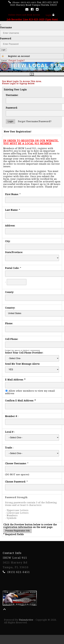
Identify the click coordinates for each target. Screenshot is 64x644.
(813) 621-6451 (29, 2)
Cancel (4, 61)
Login (50, 15)
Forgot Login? (17, 60)
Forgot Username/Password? (35, 121)
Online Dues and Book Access (24, 15)
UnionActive (26, 620)
